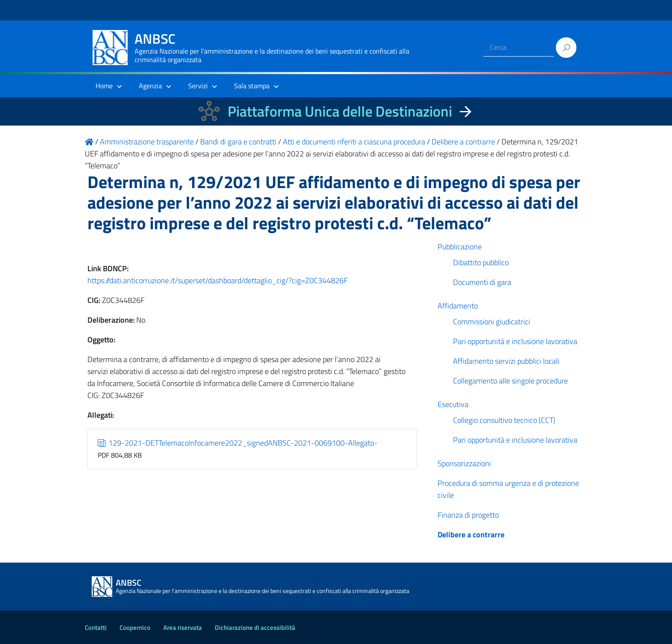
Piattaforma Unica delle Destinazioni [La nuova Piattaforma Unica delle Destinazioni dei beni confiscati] (340, 111)
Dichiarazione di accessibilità (255, 628)
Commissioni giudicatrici (492, 322)
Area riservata (183, 628)
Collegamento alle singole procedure (510, 381)
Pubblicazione (460, 247)
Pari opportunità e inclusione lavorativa (515, 341)
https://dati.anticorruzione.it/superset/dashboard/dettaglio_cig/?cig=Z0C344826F (217, 280)
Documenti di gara (482, 282)
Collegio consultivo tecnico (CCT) (504, 420)
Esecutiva (453, 404)
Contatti (96, 628)
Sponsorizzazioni (464, 463)
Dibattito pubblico (481, 262)
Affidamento (458, 306)
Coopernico (135, 628)
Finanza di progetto (468, 515)
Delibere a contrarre (471, 535)
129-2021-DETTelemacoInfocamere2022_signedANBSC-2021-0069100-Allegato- (238, 443)
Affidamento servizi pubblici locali (506, 361)
